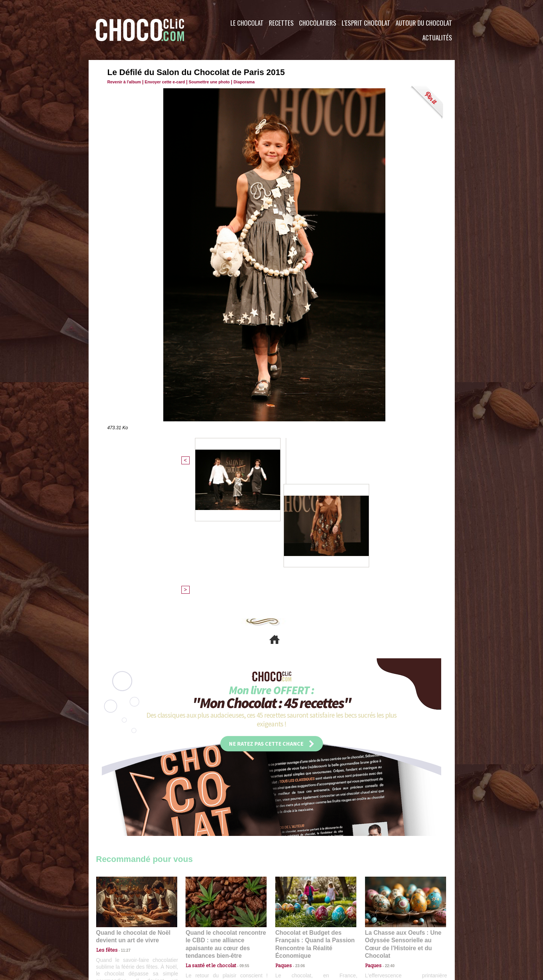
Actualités (437, 38)
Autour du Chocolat (424, 23)
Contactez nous (119, 934)
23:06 (297, 835)
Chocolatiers (318, 23)
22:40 (387, 828)
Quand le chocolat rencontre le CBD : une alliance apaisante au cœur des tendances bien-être (225, 811)
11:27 (121, 821)
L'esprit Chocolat (366, 23)
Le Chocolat (247, 23)
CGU (196, 934)
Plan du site (293, 934)
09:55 (238, 828)
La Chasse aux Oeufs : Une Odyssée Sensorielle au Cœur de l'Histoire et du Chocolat (402, 811)
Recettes (281, 23)
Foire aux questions (387, 934)
